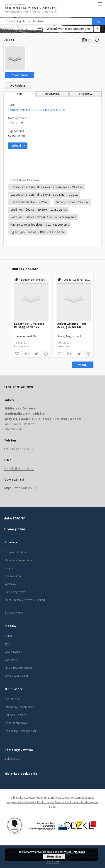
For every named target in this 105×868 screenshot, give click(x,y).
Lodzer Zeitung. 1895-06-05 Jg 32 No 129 (30, 325)
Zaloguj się (12, 759)
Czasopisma (13, 576)
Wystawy (10, 584)
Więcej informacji (75, 852)
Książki (9, 568)
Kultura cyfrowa (15, 592)
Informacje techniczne (19, 707)
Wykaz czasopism (16, 676)
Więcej (83, 365)
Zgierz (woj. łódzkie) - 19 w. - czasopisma (38, 232)
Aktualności (12, 699)
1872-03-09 (15, 123)
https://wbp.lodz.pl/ (18, 488)
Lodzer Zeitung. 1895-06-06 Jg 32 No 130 (72, 325)
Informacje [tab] (52, 94)
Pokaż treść (20, 75)
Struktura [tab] (85, 94)
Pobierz (17, 86)
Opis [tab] (20, 94)
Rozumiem (54, 857)
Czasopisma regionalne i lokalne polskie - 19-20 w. (44, 195)
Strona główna (15, 529)
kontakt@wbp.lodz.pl (19, 468)
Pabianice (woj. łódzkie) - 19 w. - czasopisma (40, 225)
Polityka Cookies (16, 715)
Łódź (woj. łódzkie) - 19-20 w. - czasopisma (39, 210)
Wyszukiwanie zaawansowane (68, 29)
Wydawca (11, 660)
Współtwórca (13, 652)
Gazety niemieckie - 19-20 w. (29, 202)
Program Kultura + (17, 552)
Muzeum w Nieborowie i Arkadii (26, 600)
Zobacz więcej (14, 612)
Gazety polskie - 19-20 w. (72, 202)
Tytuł (8, 644)
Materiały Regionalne (18, 560)
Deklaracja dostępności (20, 731)
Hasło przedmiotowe (19, 668)
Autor (9, 636)
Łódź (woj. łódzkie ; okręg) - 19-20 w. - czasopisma (43, 217)
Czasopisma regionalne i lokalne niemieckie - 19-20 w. (46, 187)
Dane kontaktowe (16, 723)
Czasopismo (17, 136)
